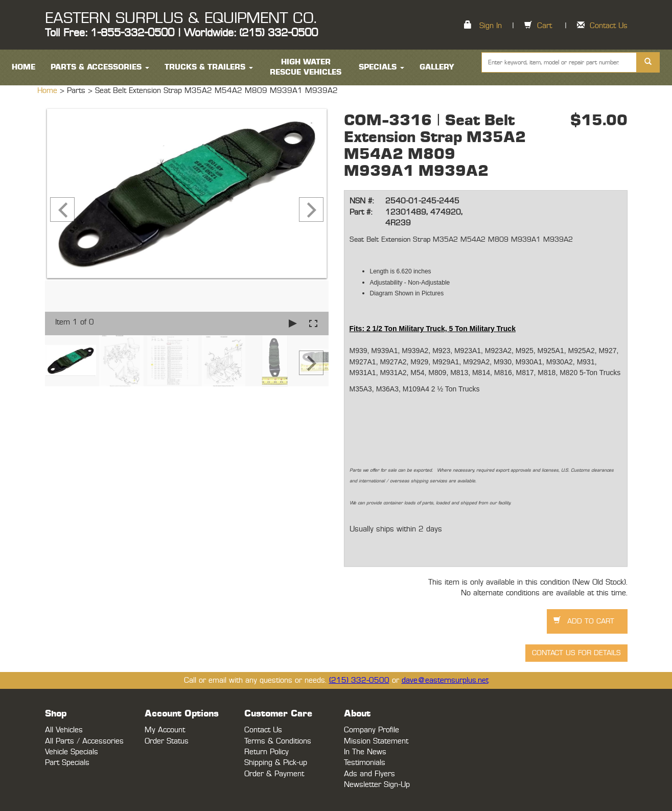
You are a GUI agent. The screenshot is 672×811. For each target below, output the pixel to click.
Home (49, 91)
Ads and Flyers (369, 774)
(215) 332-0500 (359, 680)
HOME (24, 67)
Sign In (491, 26)
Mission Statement (376, 741)
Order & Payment (274, 774)
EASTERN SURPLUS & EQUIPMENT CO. (181, 18)
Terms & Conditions (278, 741)
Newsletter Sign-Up (377, 785)
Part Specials (67, 763)
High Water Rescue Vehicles (306, 67)
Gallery (437, 67)
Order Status (167, 741)
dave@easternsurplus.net (445, 680)
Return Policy (267, 752)
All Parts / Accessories (84, 741)
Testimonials (365, 763)
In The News (365, 752)
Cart (544, 26)
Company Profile (372, 730)
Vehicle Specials (72, 752)
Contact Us (609, 26)
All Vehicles (64, 730)
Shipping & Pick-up (276, 763)
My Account (165, 730)
